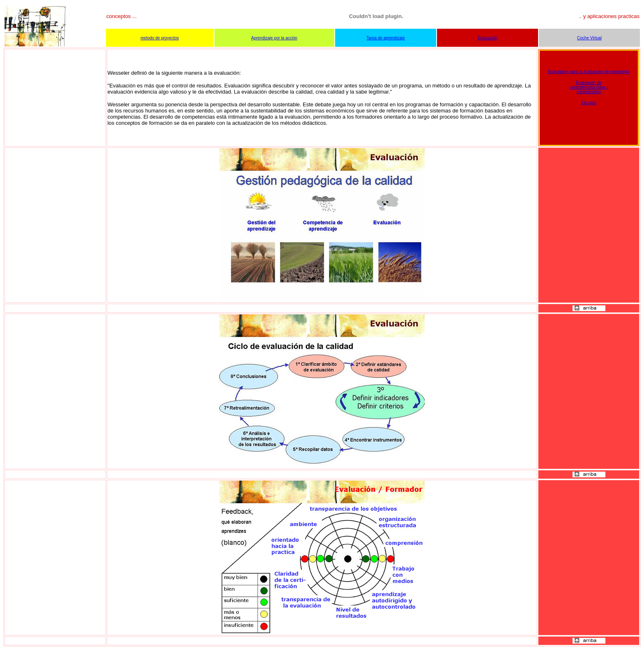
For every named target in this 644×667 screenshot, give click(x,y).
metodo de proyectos (160, 38)
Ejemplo (589, 103)
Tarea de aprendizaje (385, 38)
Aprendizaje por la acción (274, 38)
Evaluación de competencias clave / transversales (589, 87)
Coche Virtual (589, 38)
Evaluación (487, 38)
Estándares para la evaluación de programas (589, 72)
